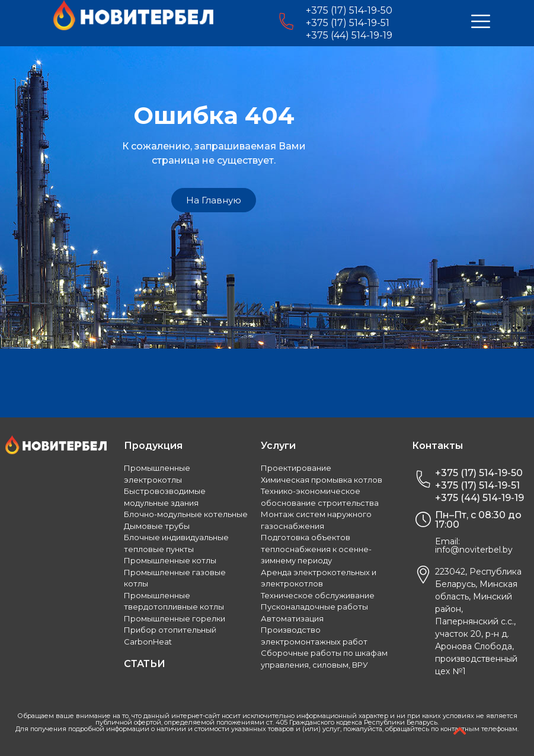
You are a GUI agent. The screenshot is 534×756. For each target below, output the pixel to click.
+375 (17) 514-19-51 (348, 23)
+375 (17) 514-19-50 (349, 10)
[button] (214, 200)
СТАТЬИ (145, 664)
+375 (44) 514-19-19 (349, 35)
